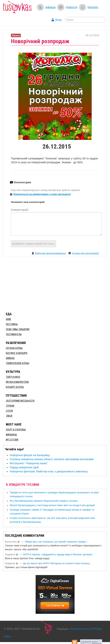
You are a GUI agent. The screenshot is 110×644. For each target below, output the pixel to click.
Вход (58, 20)
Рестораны (12, 324)
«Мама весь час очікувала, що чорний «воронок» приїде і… (57, 542)
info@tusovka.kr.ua (80, 629)
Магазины (11, 435)
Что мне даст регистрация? (85, 253)
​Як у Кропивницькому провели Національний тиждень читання (44, 501)
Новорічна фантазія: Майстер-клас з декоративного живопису (49, 471)
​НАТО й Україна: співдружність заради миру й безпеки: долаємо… (59, 555)
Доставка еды (14, 334)
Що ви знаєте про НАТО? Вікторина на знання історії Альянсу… (58, 563)
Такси (9, 416)
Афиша (50, 7)
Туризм (10, 406)
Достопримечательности (20, 401)
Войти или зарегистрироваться (50, 253)
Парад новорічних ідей (24, 467)
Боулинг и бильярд (17, 353)
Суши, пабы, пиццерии (18, 329)
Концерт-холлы (15, 387)
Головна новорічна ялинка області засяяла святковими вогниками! (52, 459)
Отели (9, 411)
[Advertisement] (55, 284)
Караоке (10, 358)
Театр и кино (13, 377)
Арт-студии (12, 440)
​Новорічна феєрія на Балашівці (30, 455)
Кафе (8, 319)
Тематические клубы (18, 363)
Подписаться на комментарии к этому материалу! (42, 194)
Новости (71, 7)
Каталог (93, 7)
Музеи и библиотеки (17, 382)
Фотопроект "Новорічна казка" (29, 463)
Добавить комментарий (33, 244)
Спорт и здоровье (16, 430)
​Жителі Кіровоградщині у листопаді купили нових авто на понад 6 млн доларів (52, 505)
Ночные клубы (14, 348)
